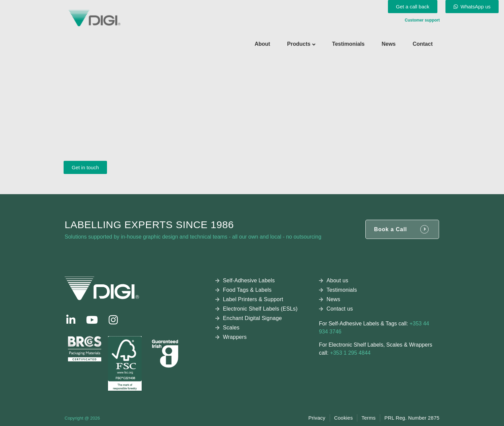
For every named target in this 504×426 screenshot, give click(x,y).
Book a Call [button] (391, 229)
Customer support (422, 20)
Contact (423, 44)
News (389, 44)
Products (299, 44)
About (262, 44)
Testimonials (348, 44)
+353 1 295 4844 (350, 353)
